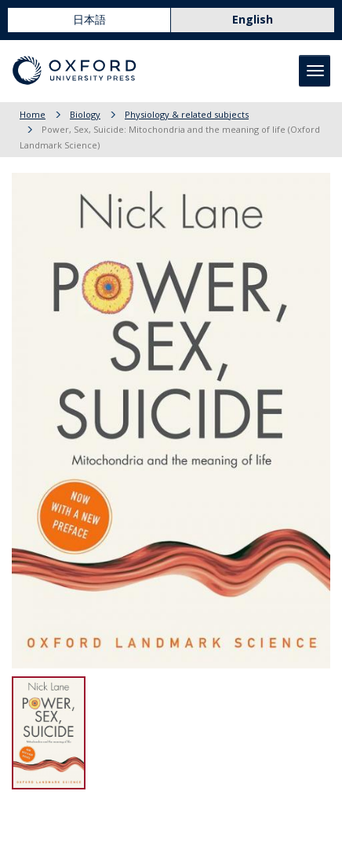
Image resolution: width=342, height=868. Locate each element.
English (253, 19)
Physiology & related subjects (187, 114)
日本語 (89, 19)
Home (33, 114)
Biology (85, 114)
